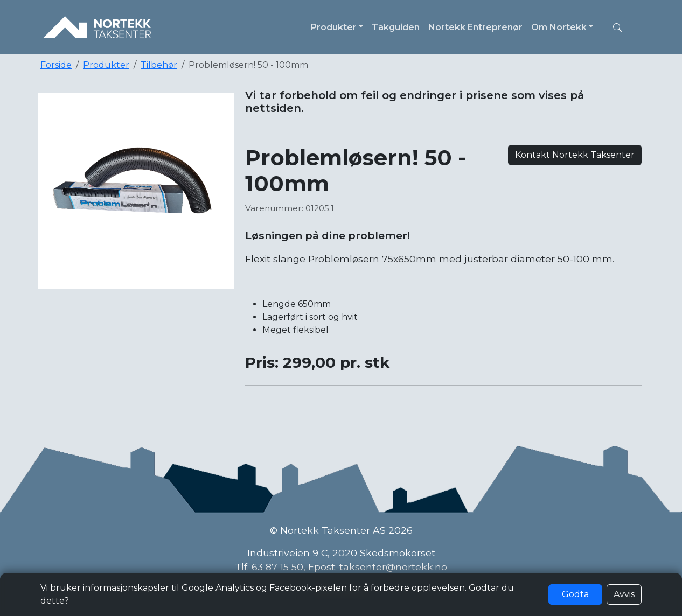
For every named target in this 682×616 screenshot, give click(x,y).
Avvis (624, 594)
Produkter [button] (334, 27)
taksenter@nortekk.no (393, 567)
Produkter (106, 65)
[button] (617, 27)
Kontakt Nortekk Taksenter (575, 155)
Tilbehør (159, 65)
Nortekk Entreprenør (475, 27)
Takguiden (396, 27)
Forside (56, 65)
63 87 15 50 (277, 567)
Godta (575, 594)
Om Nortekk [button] (559, 27)
